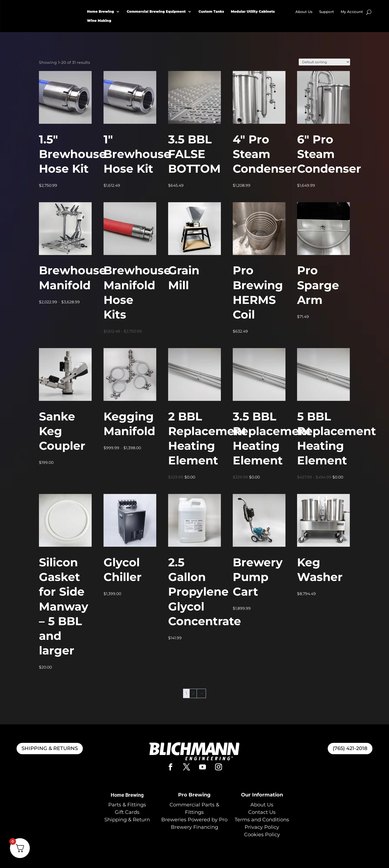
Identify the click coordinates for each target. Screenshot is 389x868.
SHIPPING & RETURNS (50, 748)
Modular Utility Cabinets (253, 11)
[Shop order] (324, 62)
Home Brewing (100, 11)
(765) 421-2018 (350, 748)
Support (327, 12)
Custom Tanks (211, 11)
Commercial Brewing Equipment (156, 11)
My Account (352, 12)
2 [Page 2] (193, 693)
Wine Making (99, 21)
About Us (304, 12)
